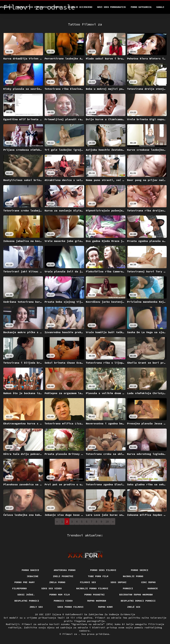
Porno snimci (140, 570)
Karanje (153, 588)
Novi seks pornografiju (112, 7)
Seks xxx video (52, 588)
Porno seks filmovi (103, 570)
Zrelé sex (134, 607)
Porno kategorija (141, 7)
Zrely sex (36, 607)
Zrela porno (57, 582)
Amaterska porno (65, 570)
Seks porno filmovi (71, 607)
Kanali (160, 7)
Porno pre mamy (25, 582)
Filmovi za (70, 634)
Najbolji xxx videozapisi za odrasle (40, 7)
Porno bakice (30, 570)
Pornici (128, 588)
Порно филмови (97, 601)
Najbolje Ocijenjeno (80, 7)
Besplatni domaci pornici (138, 601)
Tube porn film (98, 576)
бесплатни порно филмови (136, 595)
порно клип (105, 607)
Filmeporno (20, 588)
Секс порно (148, 582)
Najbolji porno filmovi (92, 588)
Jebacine (33, 576)
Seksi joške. (26, 595)
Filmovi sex (88, 582)
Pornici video (63, 601)
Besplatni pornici (27, 601)
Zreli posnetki (63, 576)
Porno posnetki (95, 595)
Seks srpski (119, 582)
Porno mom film (60, 595)
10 (107, 521)
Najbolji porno (133, 576)
